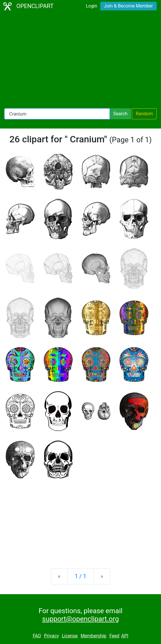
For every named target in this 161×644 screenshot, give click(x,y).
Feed (114, 636)
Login (91, 6)
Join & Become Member (128, 6)
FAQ (37, 636)
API (125, 636)
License (70, 636)
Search (120, 114)
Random (144, 114)
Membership (93, 636)
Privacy (52, 636)
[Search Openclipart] (57, 114)
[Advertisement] (80, 61)
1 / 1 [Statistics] (80, 576)
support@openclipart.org (80, 619)
